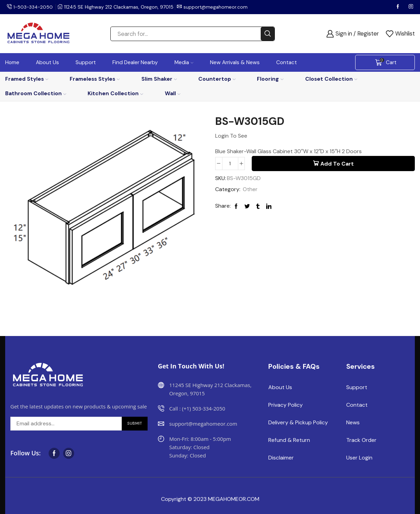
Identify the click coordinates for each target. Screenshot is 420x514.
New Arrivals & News (235, 62)
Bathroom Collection (36, 93)
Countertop (217, 79)
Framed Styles (27, 79)
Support (86, 62)
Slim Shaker (159, 79)
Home (12, 62)
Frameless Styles (95, 79)
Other (250, 190)
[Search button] (268, 34)
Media (184, 62)
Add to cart (337, 164)
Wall (173, 93)
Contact (287, 62)
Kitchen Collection (115, 93)
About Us (47, 62)
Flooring (270, 79)
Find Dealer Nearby (135, 62)
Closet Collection (331, 79)
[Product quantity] (230, 164)
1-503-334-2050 (34, 7)
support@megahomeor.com (217, 7)
